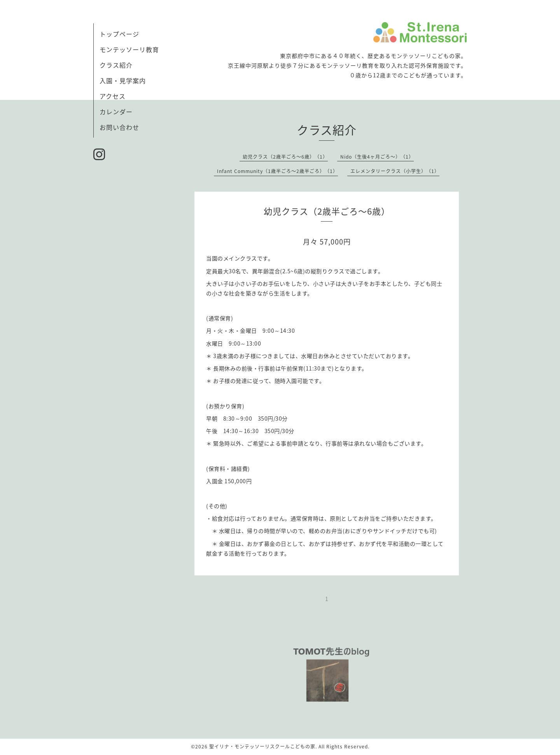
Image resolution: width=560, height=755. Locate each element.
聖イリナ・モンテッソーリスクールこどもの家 (262, 746)
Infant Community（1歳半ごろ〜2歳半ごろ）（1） (277, 171)
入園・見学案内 (123, 80)
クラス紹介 (116, 65)
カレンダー (116, 112)
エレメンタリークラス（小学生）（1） (395, 171)
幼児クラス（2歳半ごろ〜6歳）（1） (285, 157)
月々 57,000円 (327, 242)
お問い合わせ (119, 127)
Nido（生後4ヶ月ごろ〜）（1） (377, 157)
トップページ (119, 34)
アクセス (113, 96)
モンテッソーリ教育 (129, 49)
